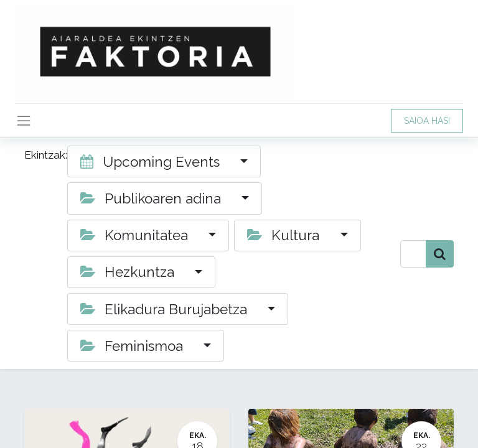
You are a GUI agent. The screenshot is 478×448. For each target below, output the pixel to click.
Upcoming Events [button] (152, 162)
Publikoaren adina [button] (152, 198)
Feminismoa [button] (134, 346)
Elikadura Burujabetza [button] (166, 309)
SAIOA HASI (427, 121)
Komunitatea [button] (136, 235)
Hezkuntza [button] (129, 272)
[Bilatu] (440, 254)
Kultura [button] (285, 235)
